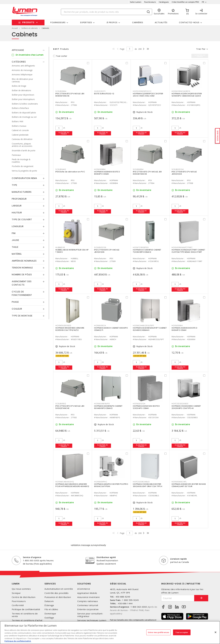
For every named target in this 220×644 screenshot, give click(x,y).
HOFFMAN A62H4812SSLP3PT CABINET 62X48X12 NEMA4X (150, 329)
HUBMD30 (60, 247)
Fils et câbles (51, 609)
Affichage (18, 50)
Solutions (84, 584)
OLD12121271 (100, 91)
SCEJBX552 (61, 404)
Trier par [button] (201, 49)
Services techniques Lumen (92, 620)
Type (14, 185)
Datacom (49, 601)
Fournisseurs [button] (58, 22)
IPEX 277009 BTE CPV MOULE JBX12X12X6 (107, 251)
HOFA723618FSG (141, 247)
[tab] (28, 50)
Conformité (18, 605)
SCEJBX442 (61, 169)
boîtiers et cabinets (30, 28)
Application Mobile (87, 593)
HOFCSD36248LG (141, 482)
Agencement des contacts (22, 283)
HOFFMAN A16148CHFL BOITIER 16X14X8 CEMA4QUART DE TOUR (189, 485)
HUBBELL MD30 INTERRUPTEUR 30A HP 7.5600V (72, 251)
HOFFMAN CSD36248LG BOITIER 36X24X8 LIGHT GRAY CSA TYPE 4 (148, 485)
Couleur (17, 309)
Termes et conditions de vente (25, 615)
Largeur (17, 206)
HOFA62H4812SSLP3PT (144, 326)
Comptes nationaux (88, 601)
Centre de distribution (24, 597)
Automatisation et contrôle (59, 589)
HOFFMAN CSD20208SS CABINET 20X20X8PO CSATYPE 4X (186, 407)
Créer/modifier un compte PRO (185, 2)
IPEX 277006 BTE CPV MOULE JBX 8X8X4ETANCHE (70, 95)
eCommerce (84, 589)
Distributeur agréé (106, 557)
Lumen (16, 584)
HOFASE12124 (139, 404)
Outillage (49, 618)
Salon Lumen (136, 2)
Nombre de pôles (22, 275)
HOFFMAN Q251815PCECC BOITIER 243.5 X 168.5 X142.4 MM (148, 95)
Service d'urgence (32, 557)
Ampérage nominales (24, 261)
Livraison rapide (178, 559)
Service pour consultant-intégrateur (90, 615)
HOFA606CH (100, 326)
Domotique (50, 614)
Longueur (18, 226)
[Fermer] (216, 632)
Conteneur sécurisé (88, 605)
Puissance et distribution (58, 597)
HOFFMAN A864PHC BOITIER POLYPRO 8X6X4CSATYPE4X (111, 485)
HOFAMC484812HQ (65, 482)
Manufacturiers (22, 192)
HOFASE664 (177, 326)
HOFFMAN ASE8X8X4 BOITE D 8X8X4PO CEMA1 (107, 173)
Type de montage (22, 316)
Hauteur (17, 213)
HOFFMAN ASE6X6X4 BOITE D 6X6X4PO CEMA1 (184, 329)
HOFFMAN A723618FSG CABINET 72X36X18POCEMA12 (147, 251)
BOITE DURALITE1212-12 (104, 94)
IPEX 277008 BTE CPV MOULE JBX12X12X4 (184, 173)
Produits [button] (28, 22)
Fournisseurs (150, 2)
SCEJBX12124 (178, 169)
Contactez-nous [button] (189, 22)
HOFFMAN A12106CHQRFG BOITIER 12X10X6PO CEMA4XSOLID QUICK (187, 95)
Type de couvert (22, 219)
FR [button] (203, 2)
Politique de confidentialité (26, 609)
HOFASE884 (100, 169)
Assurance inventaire (89, 597)
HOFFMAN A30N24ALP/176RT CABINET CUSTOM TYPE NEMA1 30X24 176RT (188, 251)
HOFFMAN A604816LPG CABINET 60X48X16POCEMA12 (108, 407)
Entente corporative (88, 609)
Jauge (15, 240)
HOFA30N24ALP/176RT (182, 247)
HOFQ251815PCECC (142, 91)
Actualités (161, 22)
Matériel (17, 254)
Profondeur (19, 199)
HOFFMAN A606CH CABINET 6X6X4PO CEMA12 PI (111, 329)
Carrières (138, 22)
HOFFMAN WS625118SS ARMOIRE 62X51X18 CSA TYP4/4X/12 (70, 329)
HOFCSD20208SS (180, 404)
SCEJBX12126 (100, 247)
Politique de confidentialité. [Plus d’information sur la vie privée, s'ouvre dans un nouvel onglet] (18, 641)
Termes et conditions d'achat (27, 620)
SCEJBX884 (61, 91)
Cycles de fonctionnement (22, 293)
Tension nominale (22, 268)
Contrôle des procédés (56, 593)
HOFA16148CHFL (179, 482)
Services (50, 584)
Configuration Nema (24, 178)
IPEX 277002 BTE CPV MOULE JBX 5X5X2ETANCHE (70, 407)
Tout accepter (182, 632)
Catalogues (164, 2)
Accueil (15, 28)
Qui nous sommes (21, 589)
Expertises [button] (86, 22)
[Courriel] (178, 598)
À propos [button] (112, 22)
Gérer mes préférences (158, 632)
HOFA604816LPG (102, 404)
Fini (14, 233)
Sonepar (16, 593)
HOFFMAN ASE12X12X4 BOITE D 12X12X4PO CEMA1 (146, 407)
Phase (15, 302)
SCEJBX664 (138, 169)
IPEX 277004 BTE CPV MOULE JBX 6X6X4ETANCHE (147, 173)
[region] (110, 633)
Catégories (19, 62)
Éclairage (49, 605)
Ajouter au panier (64, 133)
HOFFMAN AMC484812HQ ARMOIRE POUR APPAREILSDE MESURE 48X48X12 (72, 485)
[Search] (106, 12)
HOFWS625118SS (63, 326)
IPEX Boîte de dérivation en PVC (70, 172)
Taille (15, 247)
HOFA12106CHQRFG (181, 91)
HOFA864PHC (101, 482)
